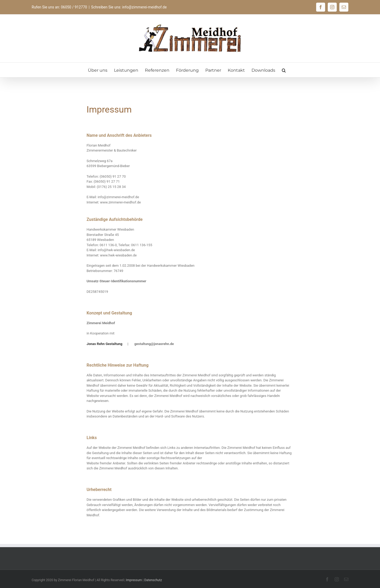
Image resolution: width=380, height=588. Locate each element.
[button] (284, 70)
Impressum (134, 580)
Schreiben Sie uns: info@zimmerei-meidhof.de (129, 7)
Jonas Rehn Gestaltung (104, 344)
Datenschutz (153, 580)
